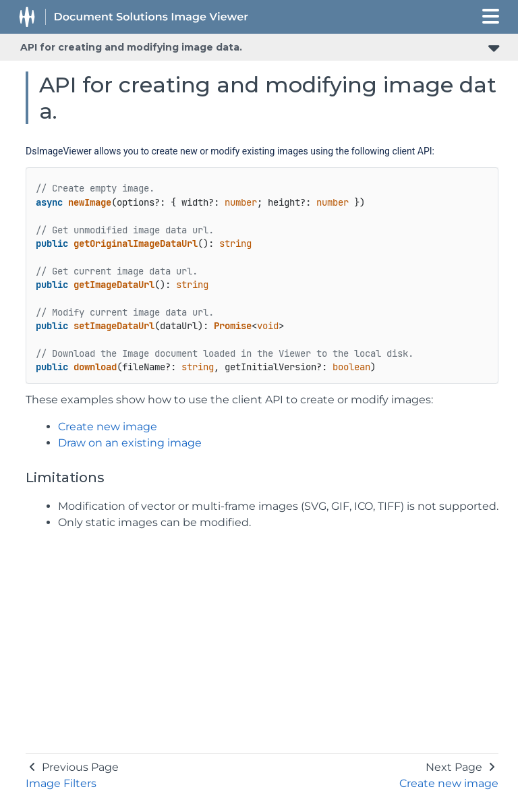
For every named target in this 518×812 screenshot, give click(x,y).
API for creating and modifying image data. (131, 47)
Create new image (108, 427)
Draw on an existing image (130, 443)
